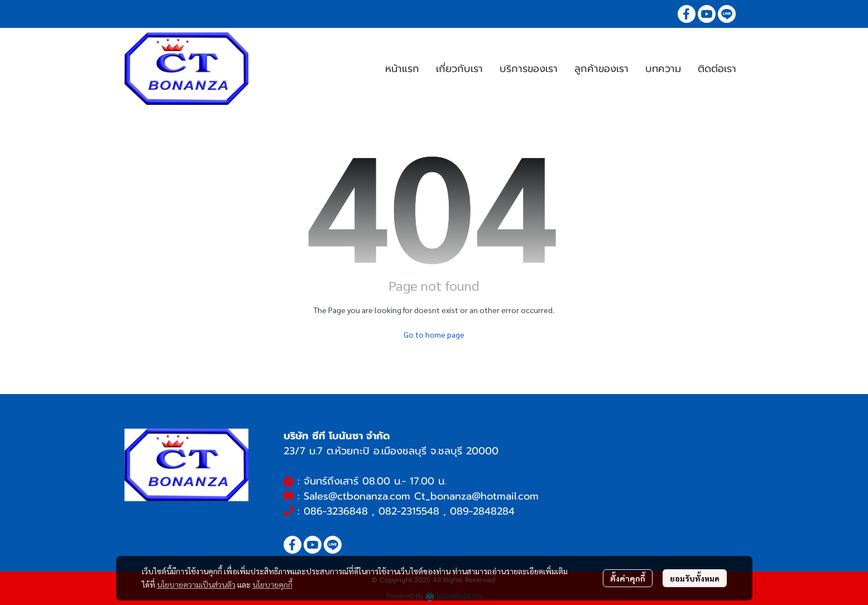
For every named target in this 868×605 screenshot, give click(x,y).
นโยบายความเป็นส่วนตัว (196, 584)
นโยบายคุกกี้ (272, 584)
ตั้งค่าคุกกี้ (628, 578)
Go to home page (434, 334)
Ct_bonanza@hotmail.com (476, 496)
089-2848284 (482, 511)
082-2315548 (409, 511)
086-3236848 (336, 511)
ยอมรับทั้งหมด (695, 578)
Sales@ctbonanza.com (357, 496)
